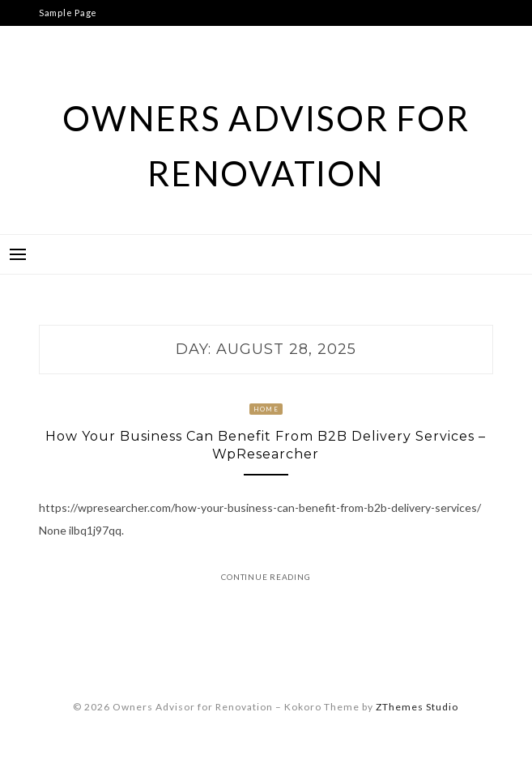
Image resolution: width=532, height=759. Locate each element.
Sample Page (68, 13)
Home (266, 409)
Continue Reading (266, 577)
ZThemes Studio (417, 707)
